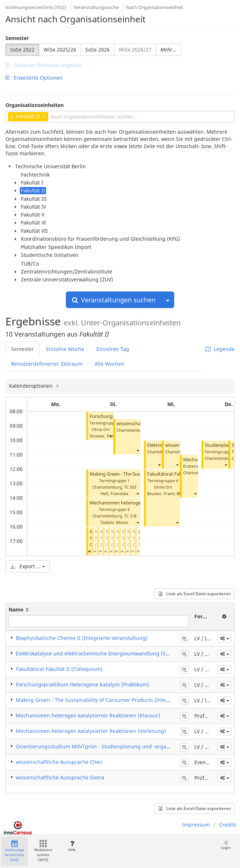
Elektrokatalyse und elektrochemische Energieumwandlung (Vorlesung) (102, 653)
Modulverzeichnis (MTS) (43, 851)
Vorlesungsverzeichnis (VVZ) (36, 7)
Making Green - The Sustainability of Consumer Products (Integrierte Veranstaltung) (118, 700)
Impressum (196, 825)
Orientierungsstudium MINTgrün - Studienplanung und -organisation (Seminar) (113, 746)
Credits (228, 825)
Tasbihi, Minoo (114, 522)
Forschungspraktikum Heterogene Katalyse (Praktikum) (82, 684)
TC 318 (130, 516)
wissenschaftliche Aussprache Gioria (60, 777)
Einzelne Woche (65, 349)
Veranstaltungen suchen (114, 300)
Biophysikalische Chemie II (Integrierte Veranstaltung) (82, 638)
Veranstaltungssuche (96, 7)
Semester (17, 38)
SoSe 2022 (22, 50)
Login (226, 845)
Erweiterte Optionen (34, 78)
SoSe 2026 (98, 50)
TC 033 (130, 487)
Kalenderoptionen (31, 386)
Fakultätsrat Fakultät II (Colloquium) (59, 669)
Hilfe (72, 846)
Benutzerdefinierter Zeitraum (47, 364)
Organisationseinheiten (35, 105)
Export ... (28, 566)
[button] (110, 436)
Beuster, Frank (161, 493)
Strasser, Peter (103, 436)
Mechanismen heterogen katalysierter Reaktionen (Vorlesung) (91, 731)
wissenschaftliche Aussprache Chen (59, 762)
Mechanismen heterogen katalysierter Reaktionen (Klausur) (88, 715)
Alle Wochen (110, 364)
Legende (220, 349)
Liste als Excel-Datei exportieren (195, 594)
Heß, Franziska (114, 493)
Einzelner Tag (113, 349)
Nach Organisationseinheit (155, 7)
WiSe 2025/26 (60, 50)
